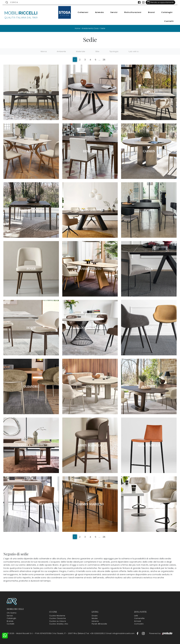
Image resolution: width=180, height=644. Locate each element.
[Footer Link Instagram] (143, 633)
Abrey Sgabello (90, 445)
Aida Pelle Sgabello (31, 504)
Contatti (168, 21)
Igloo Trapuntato (90, 328)
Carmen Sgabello (90, 504)
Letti (136, 616)
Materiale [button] (81, 51)
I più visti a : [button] (134, 51)
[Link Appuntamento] (160, 2)
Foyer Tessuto (90, 269)
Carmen (149, 151)
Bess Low (90, 151)
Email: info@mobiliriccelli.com (121, 633)
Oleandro (31, 386)
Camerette (139, 618)
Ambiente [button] (61, 51)
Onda (90, 386)
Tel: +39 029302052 (96, 633)
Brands (10, 621)
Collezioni (82, 12)
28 (104, 59)
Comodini (139, 624)
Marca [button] (44, 51)
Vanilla (149, 386)
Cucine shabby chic (59, 624)
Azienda (98, 12)
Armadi (138, 621)
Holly (31, 328)
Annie (31, 151)
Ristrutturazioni (132, 12)
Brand (150, 12)
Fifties (149, 210)
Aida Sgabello (149, 445)
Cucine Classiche (58, 618)
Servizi (113, 12)
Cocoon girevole (90, 210)
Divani (95, 616)
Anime (149, 92)
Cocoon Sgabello (149, 504)
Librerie (95, 621)
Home (77, 28)
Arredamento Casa (90, 28)
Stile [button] (97, 51)
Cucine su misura (58, 621)
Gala (149, 269)
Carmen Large (31, 210)
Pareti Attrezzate (99, 624)
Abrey (31, 92)
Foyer (31, 269)
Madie (95, 618)
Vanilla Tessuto (31, 445)
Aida (90, 92)
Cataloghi (166, 12)
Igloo (149, 328)
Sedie (103, 28)
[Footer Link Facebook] (138, 633)
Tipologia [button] (114, 51)
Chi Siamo (12, 613)
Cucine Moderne (57, 616)
